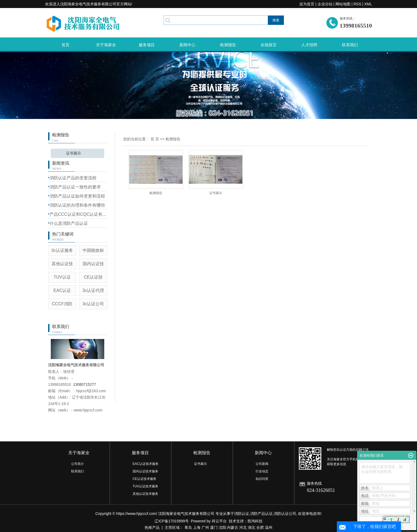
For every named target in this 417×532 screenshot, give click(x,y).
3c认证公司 (93, 304)
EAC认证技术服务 (146, 464)
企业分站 (325, 4)
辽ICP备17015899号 (172, 521)
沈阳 (222, 527)
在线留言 (269, 45)
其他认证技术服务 (145, 494)
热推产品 (152, 527)
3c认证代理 (93, 290)
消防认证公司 (285, 514)
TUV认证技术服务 (145, 486)
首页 (65, 45)
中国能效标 (93, 250)
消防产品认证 (261, 514)
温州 (269, 527)
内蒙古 (233, 527)
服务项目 (147, 45)
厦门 (214, 527)
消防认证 (242, 514)
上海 (197, 527)
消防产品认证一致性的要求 (75, 187)
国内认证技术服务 (145, 471)
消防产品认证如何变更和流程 (77, 196)
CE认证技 (93, 277)
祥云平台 (219, 521)
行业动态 (262, 471)
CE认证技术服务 (144, 479)
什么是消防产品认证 (69, 223)
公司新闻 (262, 464)
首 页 (155, 139)
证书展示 (74, 153)
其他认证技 (62, 264)
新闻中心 (187, 45)
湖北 (252, 527)
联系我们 (350, 45)
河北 (243, 527)
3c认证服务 (62, 250)
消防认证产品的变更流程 (73, 178)
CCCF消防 (62, 304)
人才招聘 (309, 45)
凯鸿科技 (255, 521)
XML (368, 4)
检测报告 (228, 45)
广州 (205, 527)
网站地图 (343, 4)
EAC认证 (62, 290)
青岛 (188, 527)
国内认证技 (93, 264)
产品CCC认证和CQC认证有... (78, 214)
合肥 (260, 527)
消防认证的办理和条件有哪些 (77, 205)
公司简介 (78, 464)
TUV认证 (62, 277)
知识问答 (262, 479)
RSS (357, 4)
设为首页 (307, 4)
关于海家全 (106, 45)
